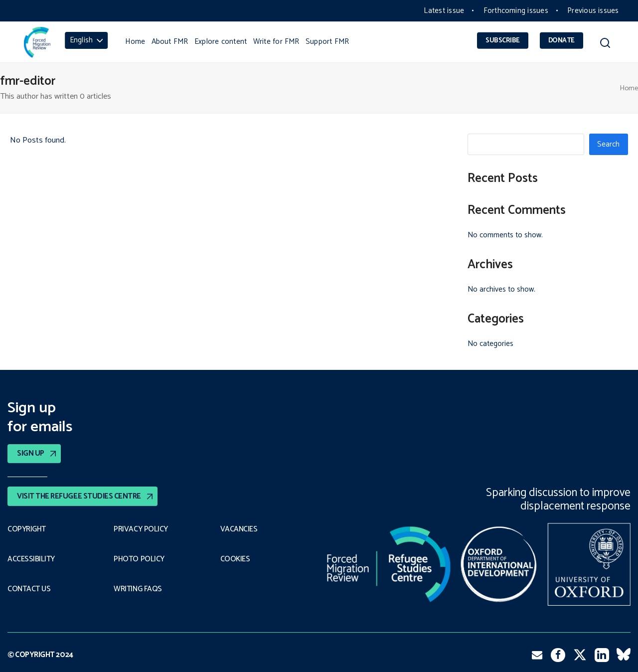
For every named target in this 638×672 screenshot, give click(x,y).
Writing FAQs (138, 589)
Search (608, 144)
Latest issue (444, 11)
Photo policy (139, 559)
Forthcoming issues (516, 11)
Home (629, 88)
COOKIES (235, 559)
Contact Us (29, 589)
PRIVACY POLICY (141, 529)
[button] (605, 45)
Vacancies (239, 529)
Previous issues (593, 11)
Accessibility (31, 559)
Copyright (27, 529)
